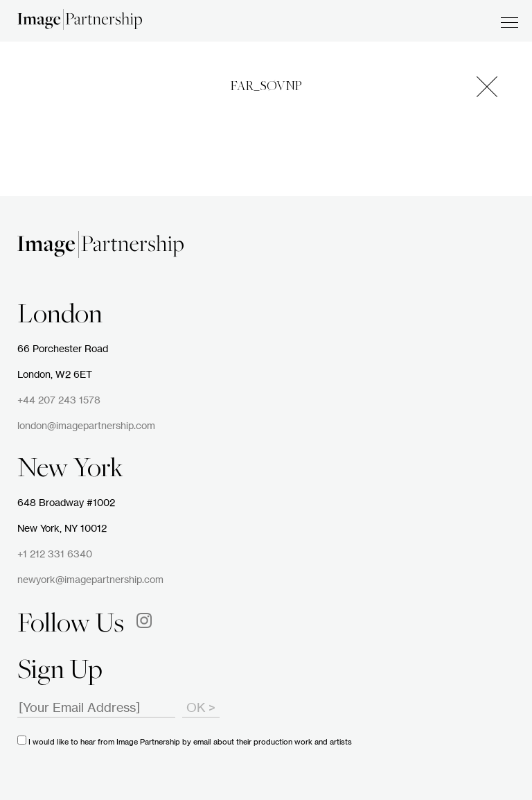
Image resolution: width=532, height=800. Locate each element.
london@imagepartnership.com (86, 426)
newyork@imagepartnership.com (90, 580)
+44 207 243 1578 (59, 401)
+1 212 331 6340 (55, 555)
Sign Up (60, 672)
